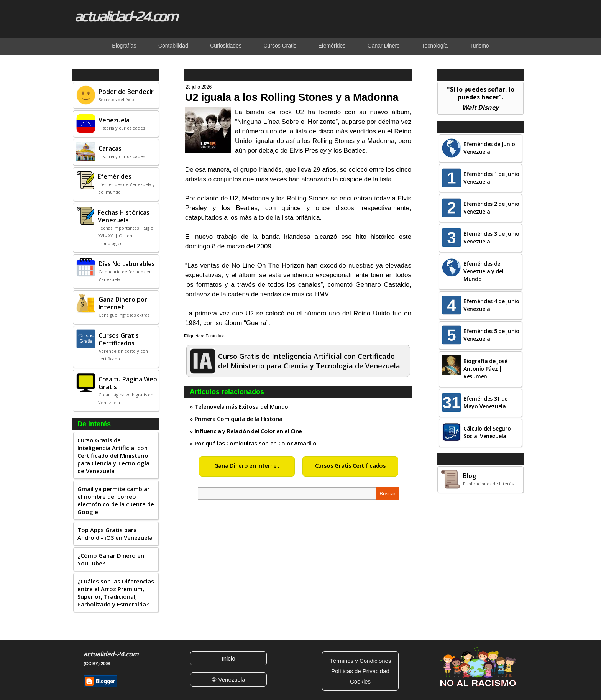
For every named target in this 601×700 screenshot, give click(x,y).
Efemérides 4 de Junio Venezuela (491, 305)
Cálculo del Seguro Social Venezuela (487, 432)
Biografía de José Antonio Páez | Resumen (485, 369)
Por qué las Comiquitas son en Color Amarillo (256, 443)
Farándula (215, 336)
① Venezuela (228, 679)
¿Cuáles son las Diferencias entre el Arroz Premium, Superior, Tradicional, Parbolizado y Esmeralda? (116, 593)
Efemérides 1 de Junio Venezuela (491, 178)
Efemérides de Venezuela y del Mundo (484, 271)
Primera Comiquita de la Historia (239, 419)
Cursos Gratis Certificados (351, 465)
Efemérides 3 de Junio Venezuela (491, 237)
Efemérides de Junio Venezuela (489, 148)
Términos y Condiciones (360, 661)
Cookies (360, 681)
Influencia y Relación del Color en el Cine (248, 431)
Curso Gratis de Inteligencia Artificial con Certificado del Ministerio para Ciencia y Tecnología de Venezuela (113, 455)
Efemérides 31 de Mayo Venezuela (485, 402)
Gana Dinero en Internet (247, 465)
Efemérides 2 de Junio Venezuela (491, 208)
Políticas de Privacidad (360, 671)
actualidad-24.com (126, 16)
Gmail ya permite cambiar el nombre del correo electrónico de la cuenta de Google (116, 500)
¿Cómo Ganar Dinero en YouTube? (111, 559)
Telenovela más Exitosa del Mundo (241, 406)
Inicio (228, 658)
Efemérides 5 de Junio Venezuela (491, 335)
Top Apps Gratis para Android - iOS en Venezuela (115, 534)
